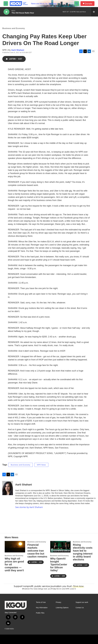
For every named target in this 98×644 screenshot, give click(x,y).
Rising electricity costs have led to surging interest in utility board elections (83, 552)
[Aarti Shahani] (8, 488)
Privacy (58, 602)
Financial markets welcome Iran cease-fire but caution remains (37, 551)
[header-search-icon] (77, 4)
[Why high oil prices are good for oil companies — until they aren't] (15, 547)
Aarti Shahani (18, 50)
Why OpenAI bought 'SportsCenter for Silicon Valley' (59, 564)
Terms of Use (41, 602)
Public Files (40, 613)
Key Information (42, 608)
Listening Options (62, 608)
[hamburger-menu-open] (6, 4)
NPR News (41, 465)
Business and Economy (14, 28)
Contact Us (80, 608)
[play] (6, 12)
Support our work (82, 602)
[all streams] (95, 12)
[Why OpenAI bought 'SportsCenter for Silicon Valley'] (60, 547)
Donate (88, 4)
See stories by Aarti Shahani (29, 507)
